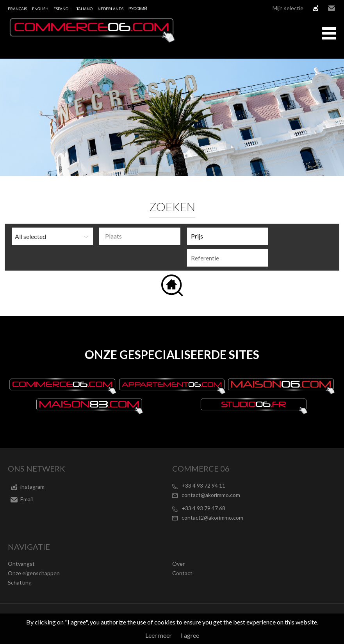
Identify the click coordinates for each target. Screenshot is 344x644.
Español (62, 9)
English (40, 9)
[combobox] (140, 236)
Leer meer (159, 635)
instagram (315, 8)
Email (332, 8)
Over (178, 564)
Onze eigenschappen (34, 573)
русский (138, 9)
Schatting (20, 582)
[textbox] (142, 236)
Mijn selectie (288, 8)
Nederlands (111, 9)
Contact (182, 573)
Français (17, 9)
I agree (190, 635)
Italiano (84, 9)
